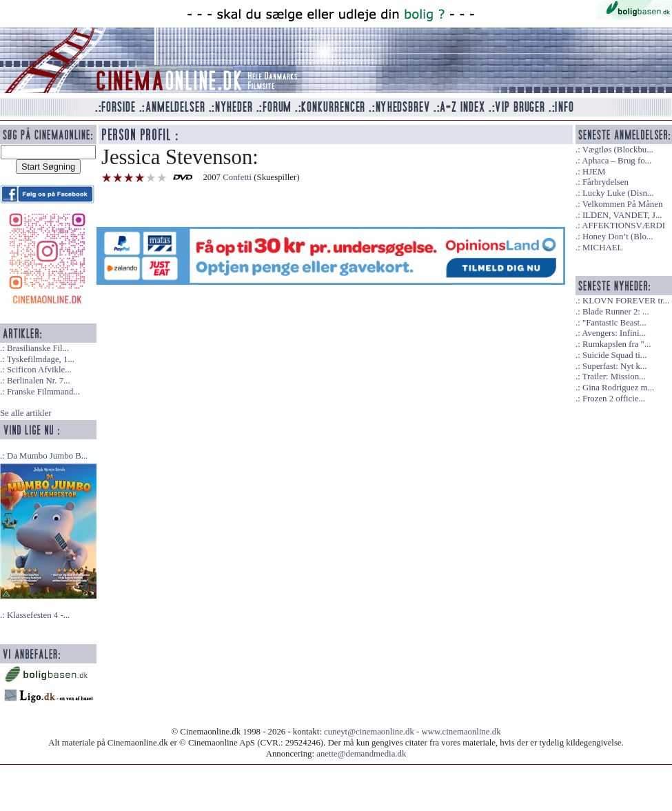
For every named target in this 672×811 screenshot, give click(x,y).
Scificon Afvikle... (39, 370)
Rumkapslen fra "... (617, 344)
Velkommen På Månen (623, 204)
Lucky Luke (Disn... (618, 193)
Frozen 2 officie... (614, 399)
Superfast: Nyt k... (614, 366)
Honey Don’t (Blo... (618, 237)
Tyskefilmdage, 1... (41, 359)
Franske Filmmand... (43, 392)
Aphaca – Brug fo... (617, 161)
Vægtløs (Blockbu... (618, 150)
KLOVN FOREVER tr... (626, 301)
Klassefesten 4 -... (38, 615)
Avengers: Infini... (614, 333)
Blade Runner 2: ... (616, 312)
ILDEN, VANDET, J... (622, 215)
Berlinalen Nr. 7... (39, 381)
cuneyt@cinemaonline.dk (369, 732)
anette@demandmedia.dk (361, 754)
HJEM (594, 172)
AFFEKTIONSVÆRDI (623, 226)
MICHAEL (602, 248)
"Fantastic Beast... (614, 323)
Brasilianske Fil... (38, 348)
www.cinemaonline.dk (461, 732)
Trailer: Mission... (614, 377)
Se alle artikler (26, 413)
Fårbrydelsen (605, 182)
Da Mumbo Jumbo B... (47, 456)
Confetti (237, 177)
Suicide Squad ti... (614, 355)
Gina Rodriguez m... (618, 388)
